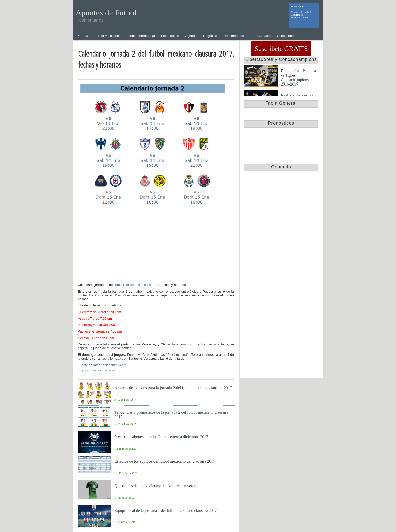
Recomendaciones (237, 36)
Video (111, 371)
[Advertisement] (156, 245)
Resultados (297, 15)
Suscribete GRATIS (281, 49)
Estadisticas (170, 36)
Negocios (210, 36)
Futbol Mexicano (107, 36)
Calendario (96, 371)
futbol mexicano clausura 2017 (137, 285)
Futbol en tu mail (300, 18)
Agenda (191, 36)
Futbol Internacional (140, 36)
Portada (82, 36)
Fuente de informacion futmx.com (102, 365)
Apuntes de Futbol (301, 12)
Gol (105, 371)
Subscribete (286, 36)
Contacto (264, 36)
